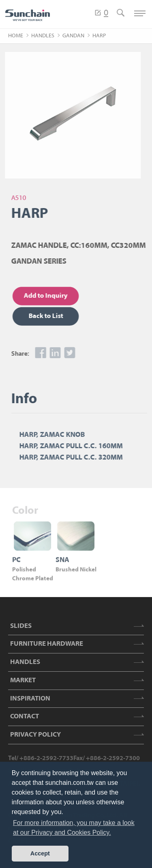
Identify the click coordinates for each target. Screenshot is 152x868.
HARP (99, 36)
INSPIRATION (30, 699)
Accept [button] (40, 853)
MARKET (23, 680)
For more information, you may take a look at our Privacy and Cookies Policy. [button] (74, 828)
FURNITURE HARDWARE (47, 644)
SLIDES (21, 626)
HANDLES (43, 36)
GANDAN (73, 36)
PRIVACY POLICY (35, 735)
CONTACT (25, 717)
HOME (16, 36)
